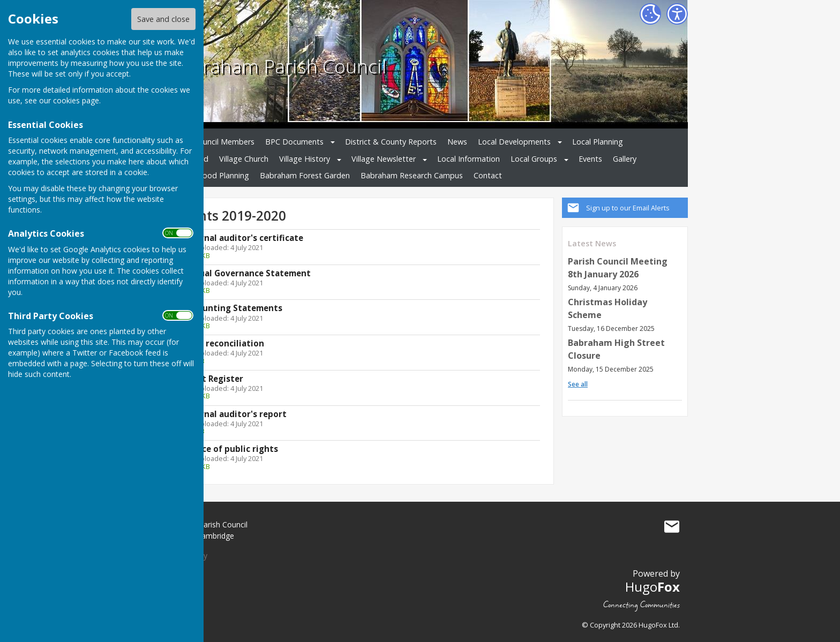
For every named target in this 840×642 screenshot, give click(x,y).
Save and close (163, 19)
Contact (488, 175)
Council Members (224, 142)
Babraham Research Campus (412, 175)
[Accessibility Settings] (677, 14)
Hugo (652, 587)
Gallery (625, 159)
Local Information (468, 159)
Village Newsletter (384, 159)
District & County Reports (391, 142)
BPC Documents (294, 142)
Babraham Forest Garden (305, 175)
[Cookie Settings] (650, 14)
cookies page (76, 100)
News (457, 142)
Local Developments (514, 142)
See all (578, 384)
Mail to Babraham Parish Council (672, 527)
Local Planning (598, 142)
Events (590, 159)
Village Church (244, 159)
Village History (305, 159)
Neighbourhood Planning (205, 175)
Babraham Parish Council (277, 66)
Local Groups (534, 159)
